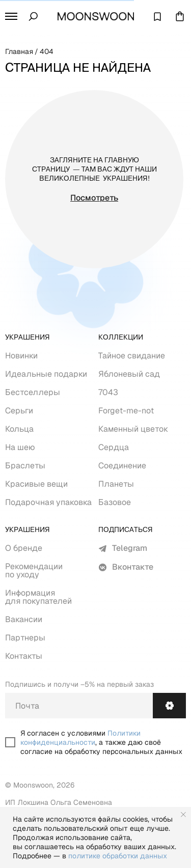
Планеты (116, 484)
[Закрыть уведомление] (183, 815)
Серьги (19, 411)
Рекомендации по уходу (34, 570)
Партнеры (25, 638)
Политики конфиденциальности (80, 738)
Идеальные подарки (46, 374)
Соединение (122, 466)
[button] (11, 16)
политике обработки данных (118, 856)
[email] (79, 706)
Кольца (19, 429)
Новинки (21, 356)
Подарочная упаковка (48, 502)
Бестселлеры (33, 392)
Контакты (24, 656)
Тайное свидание (132, 356)
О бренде (24, 548)
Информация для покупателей (38, 597)
